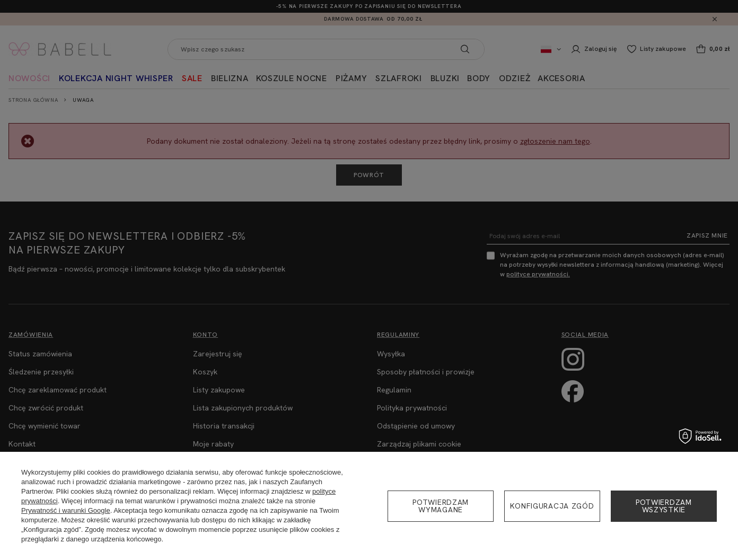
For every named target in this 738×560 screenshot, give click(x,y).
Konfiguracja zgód (552, 506)
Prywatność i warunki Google (66, 510)
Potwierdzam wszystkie (664, 506)
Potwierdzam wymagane (441, 506)
